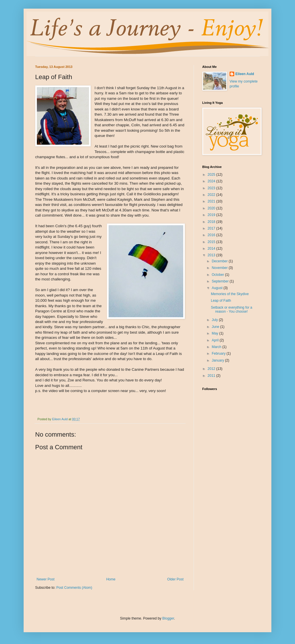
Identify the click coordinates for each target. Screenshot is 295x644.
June (216, 327)
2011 (212, 376)
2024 (212, 181)
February (219, 353)
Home (111, 579)
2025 (212, 175)
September (221, 281)
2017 (212, 228)
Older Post (175, 579)
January (218, 360)
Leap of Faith (221, 301)
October (218, 275)
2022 (212, 195)
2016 (212, 235)
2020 (212, 208)
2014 (212, 249)
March (217, 347)
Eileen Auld (245, 74)
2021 (212, 201)
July (215, 320)
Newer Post (46, 579)
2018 (212, 222)
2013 (212, 255)
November (220, 268)
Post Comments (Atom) (74, 588)
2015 (212, 242)
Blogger (168, 618)
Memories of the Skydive (230, 294)
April (216, 340)
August (218, 288)
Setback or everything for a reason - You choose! (231, 309)
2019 (212, 215)
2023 (212, 188)
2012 (212, 369)
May (215, 333)
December (220, 261)
